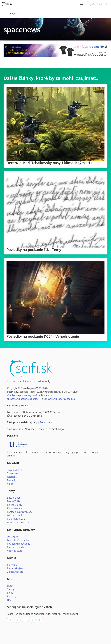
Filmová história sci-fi (18, 523)
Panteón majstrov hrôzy (20, 512)
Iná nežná (12, 565)
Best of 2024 (14, 501)
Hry (9, 600)
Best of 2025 (14, 498)
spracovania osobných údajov (24, 399)
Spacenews (13, 473)
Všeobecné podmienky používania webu (30, 395)
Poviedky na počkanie (19, 544)
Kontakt (27, 405)
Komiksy (12, 596)
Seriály (11, 589)
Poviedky (12, 480)
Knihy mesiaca (15, 508)
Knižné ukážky (15, 505)
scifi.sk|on (12, 537)
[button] (81, 4)
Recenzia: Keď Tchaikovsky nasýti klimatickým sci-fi (50, 163)
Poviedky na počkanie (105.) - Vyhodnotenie (43, 336)
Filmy (10, 586)
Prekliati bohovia (16, 519)
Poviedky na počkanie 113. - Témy (34, 250)
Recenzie (12, 477)
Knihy (10, 593)
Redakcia (46, 422)
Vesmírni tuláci (15, 551)
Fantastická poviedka (18, 540)
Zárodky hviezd (15, 572)
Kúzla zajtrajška (15, 568)
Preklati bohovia (16, 547)
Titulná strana (14, 470)
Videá (10, 484)
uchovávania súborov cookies (61, 399)
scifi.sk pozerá (15, 515)
